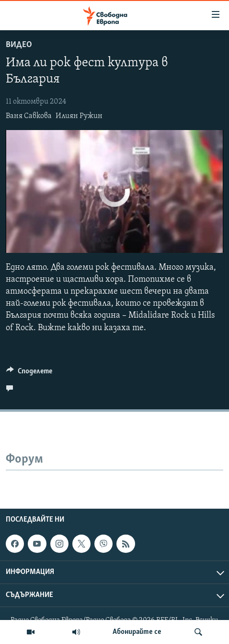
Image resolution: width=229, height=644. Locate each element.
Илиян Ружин (79, 116)
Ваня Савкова (29, 116)
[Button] (29, 373)
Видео (19, 45)
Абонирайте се (137, 632)
